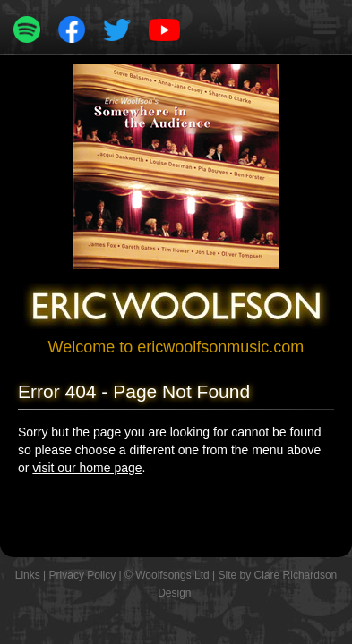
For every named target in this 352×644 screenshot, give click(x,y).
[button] (325, 27)
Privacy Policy (83, 575)
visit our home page (87, 468)
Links (28, 575)
